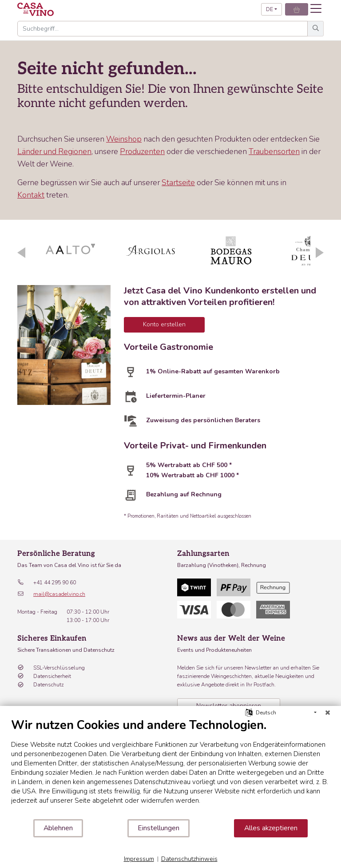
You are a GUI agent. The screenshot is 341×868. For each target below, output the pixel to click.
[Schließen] (328, 713)
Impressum (139, 859)
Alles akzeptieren (271, 828)
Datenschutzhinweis (189, 859)
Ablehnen (58, 828)
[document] (170, 768)
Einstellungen (159, 828)
